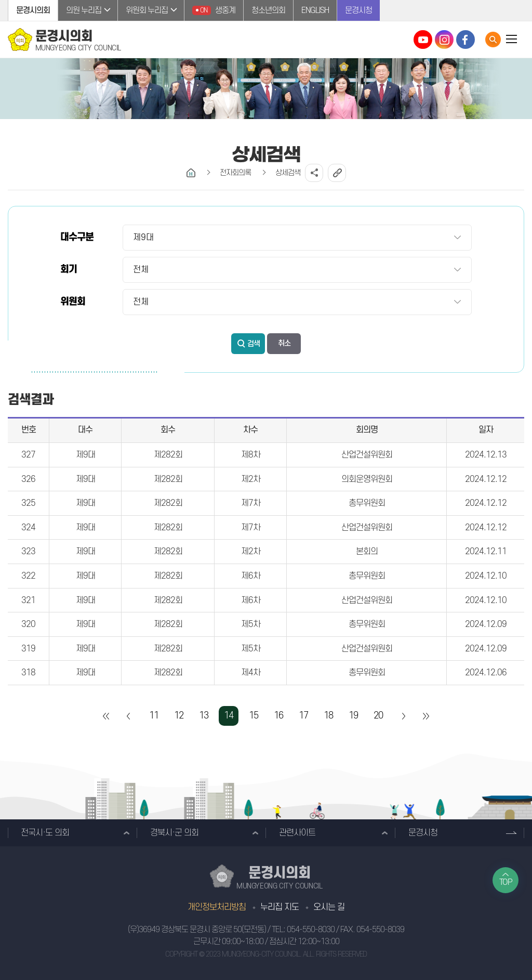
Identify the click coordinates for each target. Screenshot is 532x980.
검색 (254, 344)
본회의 (367, 552)
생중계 (214, 10)
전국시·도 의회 (45, 833)
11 (154, 716)
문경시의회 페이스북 (465, 40)
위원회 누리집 (147, 10)
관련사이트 (297, 833)
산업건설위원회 (367, 455)
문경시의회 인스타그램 (444, 40)
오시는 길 (329, 907)
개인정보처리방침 (217, 907)
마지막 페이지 (425, 716)
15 (254, 716)
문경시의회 (33, 10)
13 (204, 716)
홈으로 (191, 173)
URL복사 (337, 173)
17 (303, 716)
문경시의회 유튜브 (423, 40)
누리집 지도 (280, 907)
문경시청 (358, 10)
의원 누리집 (84, 10)
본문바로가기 (0, 0)
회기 (69, 270)
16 (278, 716)
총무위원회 (367, 503)
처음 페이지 (107, 716)
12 (179, 716)
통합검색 (493, 40)
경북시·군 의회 (174, 833)
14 (229, 716)
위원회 (73, 302)
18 (328, 716)
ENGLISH (315, 10)
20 (378, 716)
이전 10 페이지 (129, 716)
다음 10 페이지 (403, 716)
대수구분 (77, 237)
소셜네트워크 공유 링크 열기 (314, 173)
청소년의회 (268, 10)
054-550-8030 (311, 930)
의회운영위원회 (367, 479)
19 (353, 716)
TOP (506, 882)
